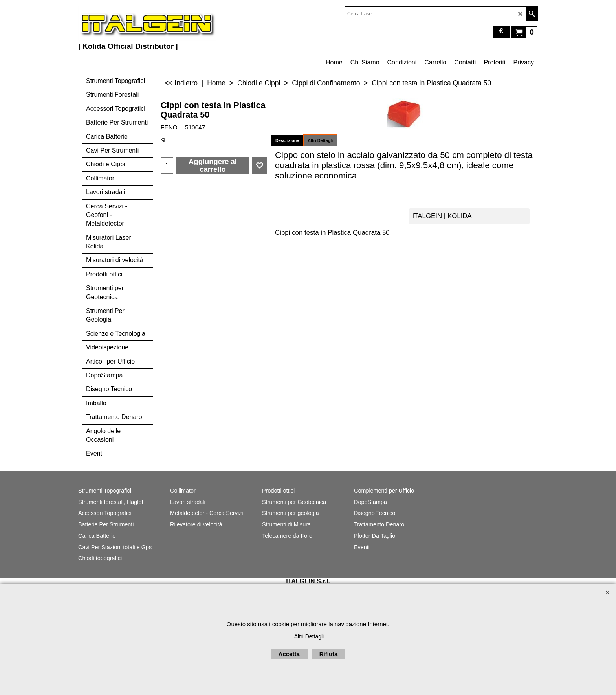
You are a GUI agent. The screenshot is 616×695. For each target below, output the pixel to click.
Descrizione (287, 140)
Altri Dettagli (320, 140)
